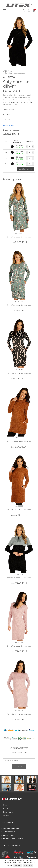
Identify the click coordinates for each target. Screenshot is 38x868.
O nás (4, 805)
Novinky (5, 816)
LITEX (5, 71)
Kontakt (5, 809)
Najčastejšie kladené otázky (12, 839)
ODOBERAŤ (19, 767)
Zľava (11, 71)
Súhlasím (18, 865)
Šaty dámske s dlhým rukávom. (19, 237)
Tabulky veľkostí (9, 126)
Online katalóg (7, 812)
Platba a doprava (8, 832)
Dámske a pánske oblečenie (15, 73)
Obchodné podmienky (10, 828)
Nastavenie (28, 865)
